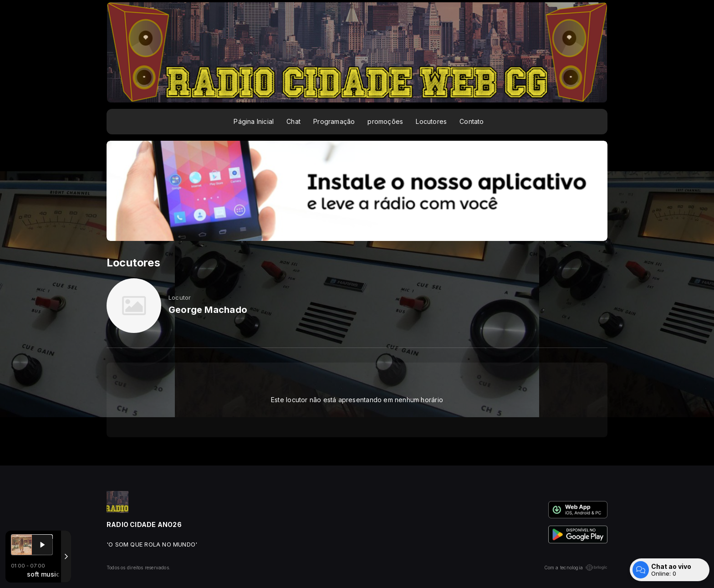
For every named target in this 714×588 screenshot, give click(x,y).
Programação (334, 121)
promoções (385, 121)
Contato (472, 121)
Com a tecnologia (576, 568)
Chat (293, 121)
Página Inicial (254, 121)
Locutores (431, 121)
